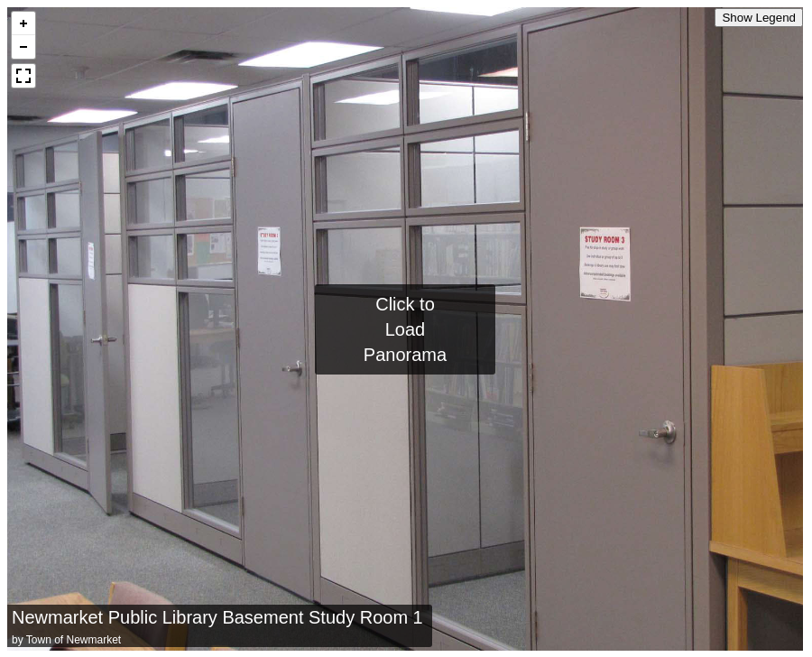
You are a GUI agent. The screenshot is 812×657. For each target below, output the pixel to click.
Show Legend (759, 18)
